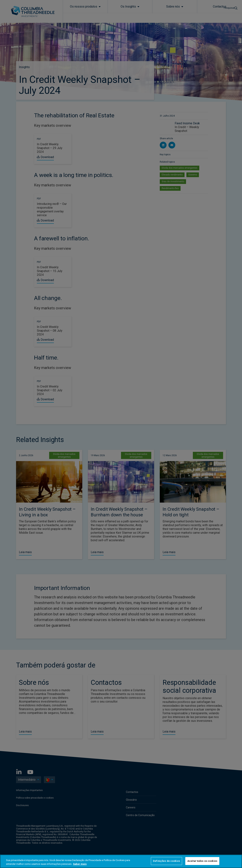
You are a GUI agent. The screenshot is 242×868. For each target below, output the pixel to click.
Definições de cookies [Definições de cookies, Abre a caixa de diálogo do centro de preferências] (166, 861)
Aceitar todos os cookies (202, 861)
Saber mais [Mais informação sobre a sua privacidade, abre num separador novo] (80, 864)
